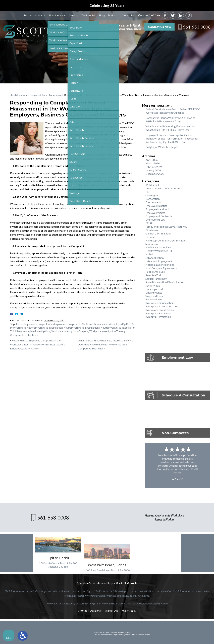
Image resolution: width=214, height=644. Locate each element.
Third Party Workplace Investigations (30, 331)
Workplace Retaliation (158, 313)
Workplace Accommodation (162, 306)
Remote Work (154, 275)
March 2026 (153, 163)
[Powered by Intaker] (186, 637)
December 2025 (155, 174)
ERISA (149, 223)
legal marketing (119, 635)
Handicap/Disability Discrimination (166, 240)
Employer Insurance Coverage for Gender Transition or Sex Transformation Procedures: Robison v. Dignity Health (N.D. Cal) (172, 138)
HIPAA (150, 254)
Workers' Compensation (159, 303)
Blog (102, 16)
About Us (40, 16)
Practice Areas (58, 16)
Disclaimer (96, 611)
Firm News (152, 230)
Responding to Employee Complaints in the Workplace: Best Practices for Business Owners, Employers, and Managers (38, 344)
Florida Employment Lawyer (31, 324)
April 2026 (152, 160)
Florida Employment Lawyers (25, 95)
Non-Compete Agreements (161, 268)
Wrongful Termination (158, 317)
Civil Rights (152, 195)
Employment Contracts (159, 216)
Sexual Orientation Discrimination (165, 282)
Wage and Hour (154, 296)
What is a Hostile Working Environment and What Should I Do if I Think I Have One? (170, 128)
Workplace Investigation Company (70, 331)
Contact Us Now (160, 27)
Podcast (113, 16)
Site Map (82, 611)
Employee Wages (155, 213)
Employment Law (155, 220)
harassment (56, 95)
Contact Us (128, 16)
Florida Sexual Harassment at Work (96, 324)
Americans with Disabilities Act (163, 188)
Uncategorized (154, 289)
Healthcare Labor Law (158, 247)
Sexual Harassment (156, 279)
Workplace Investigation (160, 310)
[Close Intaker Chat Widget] (203, 537)
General (150, 237)
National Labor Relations (160, 265)
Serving (74, 16)
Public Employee (155, 272)
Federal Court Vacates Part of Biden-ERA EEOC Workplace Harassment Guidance (173, 111)
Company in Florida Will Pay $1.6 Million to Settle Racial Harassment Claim (170, 119)
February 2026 (154, 167)
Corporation (153, 199)
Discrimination (154, 202)
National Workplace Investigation (45, 328)
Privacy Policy (128, 611)
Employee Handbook (158, 209)
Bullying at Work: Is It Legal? (162, 147)
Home (28, 16)
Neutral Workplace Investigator (118, 328)
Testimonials (89, 16)
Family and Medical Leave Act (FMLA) (167, 227)
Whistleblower (154, 299)
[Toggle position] (196, 537)
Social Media (153, 285)
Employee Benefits (156, 206)
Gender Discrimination (158, 233)
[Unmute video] (155, 537)
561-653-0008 (197, 27)
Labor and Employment (159, 261)
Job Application (155, 258)
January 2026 (153, 170)
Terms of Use (111, 611)
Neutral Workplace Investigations (82, 328)
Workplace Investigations (24, 335)
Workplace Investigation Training (107, 331)
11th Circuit (152, 185)
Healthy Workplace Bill (159, 251)
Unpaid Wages (154, 292)
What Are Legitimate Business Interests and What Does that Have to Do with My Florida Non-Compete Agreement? (106, 344)
